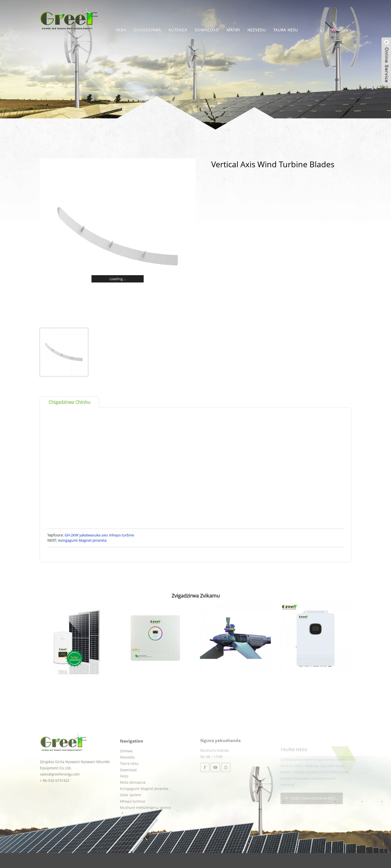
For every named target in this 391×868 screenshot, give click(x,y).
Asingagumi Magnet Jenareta (82, 540)
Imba (121, 30)
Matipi (233, 30)
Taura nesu (286, 30)
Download (207, 30)
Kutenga (178, 30)
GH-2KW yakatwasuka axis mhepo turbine (99, 535)
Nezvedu (257, 30)
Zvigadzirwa (147, 30)
